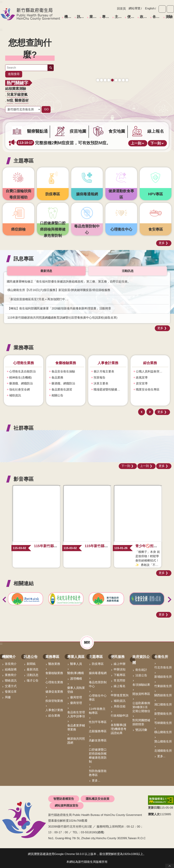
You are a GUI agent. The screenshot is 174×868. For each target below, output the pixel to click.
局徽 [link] (8, 697)
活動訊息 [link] (33, 675)
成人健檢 (109, 76)
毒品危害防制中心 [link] (98, 684)
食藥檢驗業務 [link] (54, 673)
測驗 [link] (169, 17)
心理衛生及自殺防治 (23, 371)
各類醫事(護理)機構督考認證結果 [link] (119, 729)
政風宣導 (142, 378)
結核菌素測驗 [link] (16, 89)
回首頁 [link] (121, 9)
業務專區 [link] (94, 17)
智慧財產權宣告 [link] (64, 799)
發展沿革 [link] (11, 692)
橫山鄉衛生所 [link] (163, 732)
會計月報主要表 (104, 371)
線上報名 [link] (120, 686)
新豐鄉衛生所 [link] (163, 714)
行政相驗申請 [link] (120, 716)
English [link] (150, 8)
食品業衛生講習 (62, 390)
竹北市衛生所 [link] (163, 668)
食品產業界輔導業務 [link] (76, 728)
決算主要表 (101, 383)
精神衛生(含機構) (21, 378)
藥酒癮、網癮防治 (21, 383)
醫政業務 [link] (54, 664)
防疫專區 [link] (98, 664)
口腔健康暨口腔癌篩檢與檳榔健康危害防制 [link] (98, 756)
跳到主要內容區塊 (2, 2)
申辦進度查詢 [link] (120, 695)
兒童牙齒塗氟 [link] (17, 94)
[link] (112, 53)
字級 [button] (162, 9)
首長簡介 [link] (11, 664)
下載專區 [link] (120, 675)
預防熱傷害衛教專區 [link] (98, 773)
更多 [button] (162, 243)
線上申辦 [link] (120, 664)
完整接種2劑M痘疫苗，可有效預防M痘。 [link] (64, 143)
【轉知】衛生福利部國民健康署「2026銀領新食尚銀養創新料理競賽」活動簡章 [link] (59, 308)
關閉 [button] (87, 642)
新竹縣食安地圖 (105, 76)
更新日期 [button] (154, 808)
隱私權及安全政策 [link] (98, 799)
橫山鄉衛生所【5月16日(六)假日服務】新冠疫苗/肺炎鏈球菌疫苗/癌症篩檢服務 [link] (59, 290)
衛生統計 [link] (141, 670)
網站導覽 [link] (134, 8)
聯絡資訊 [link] (11, 681)
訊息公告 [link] (81, 17)
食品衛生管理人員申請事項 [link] (76, 714)
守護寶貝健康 (98, 76)
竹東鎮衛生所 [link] (163, 686)
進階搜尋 (14, 74)
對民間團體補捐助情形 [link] (141, 722)
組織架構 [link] (11, 669)
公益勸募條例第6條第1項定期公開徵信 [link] (141, 707)
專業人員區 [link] (107, 17)
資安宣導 (142, 383)
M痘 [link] (10, 100)
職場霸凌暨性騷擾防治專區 (109, 390)
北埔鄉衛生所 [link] (163, 751)
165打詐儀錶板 (112, 76)
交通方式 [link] (11, 686)
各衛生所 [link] (157, 17)
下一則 (156, 143)
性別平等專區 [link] (98, 722)
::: (1, 30)
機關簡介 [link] (69, 17)
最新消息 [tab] (46, 271)
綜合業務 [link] (54, 716)
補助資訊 (15, 395)
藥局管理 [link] (76, 697)
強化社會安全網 (20, 390)
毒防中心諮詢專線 (116, 76)
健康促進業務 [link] (54, 692)
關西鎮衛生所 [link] (163, 695)
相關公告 (58, 395)
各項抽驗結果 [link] (141, 685)
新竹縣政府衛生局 (30, 14)
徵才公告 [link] (33, 681)
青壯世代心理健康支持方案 (123, 76)
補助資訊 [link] (120, 701)
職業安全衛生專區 (148, 390)
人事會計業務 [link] (54, 710)
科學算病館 (127, 76)
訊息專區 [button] (24, 259)
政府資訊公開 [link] (144, 17)
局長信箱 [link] (120, 706)
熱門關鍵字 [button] (17, 83)
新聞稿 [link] (31, 664)
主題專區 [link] (119, 17)
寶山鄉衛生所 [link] (163, 742)
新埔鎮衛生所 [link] (163, 677)
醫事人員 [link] (76, 664)
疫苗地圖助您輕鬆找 (101, 76)
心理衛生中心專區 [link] (98, 698)
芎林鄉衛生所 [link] (163, 723)
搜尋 (51, 68)
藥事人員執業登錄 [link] (76, 690)
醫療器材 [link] (22, 100)
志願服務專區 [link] (98, 731)
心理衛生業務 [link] (54, 682)
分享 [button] (170, 9)
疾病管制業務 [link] (54, 701)
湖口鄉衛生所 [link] (163, 705)
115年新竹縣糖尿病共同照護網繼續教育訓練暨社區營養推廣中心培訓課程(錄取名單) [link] (62, 318)
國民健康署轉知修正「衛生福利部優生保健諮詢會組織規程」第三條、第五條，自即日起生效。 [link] (69, 282)
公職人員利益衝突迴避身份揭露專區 (152, 371)
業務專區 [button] (24, 348)
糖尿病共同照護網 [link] (76, 741)
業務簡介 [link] (11, 675)
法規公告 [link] (141, 675)
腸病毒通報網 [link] (98, 673)
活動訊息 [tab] (128, 271)
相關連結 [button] (24, 583)
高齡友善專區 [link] (98, 740)
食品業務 (58, 378)
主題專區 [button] (24, 161)
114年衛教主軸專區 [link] (97, 711)
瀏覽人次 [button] (154, 814)
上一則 (136, 143)
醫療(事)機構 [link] (76, 673)
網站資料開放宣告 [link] (67, 806)
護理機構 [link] (76, 679)
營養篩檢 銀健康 (120, 76)
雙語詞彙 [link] (141, 730)
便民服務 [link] (132, 17)
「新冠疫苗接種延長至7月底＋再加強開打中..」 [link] (39, 299)
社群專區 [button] (24, 428)
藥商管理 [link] (76, 703)
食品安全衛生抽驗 (63, 371)
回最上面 (170, 866)
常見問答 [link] (120, 681)
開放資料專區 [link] (141, 694)
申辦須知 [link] (120, 669)
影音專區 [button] (24, 479)
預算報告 (100, 378)
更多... (96, 781)
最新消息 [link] (33, 669)
